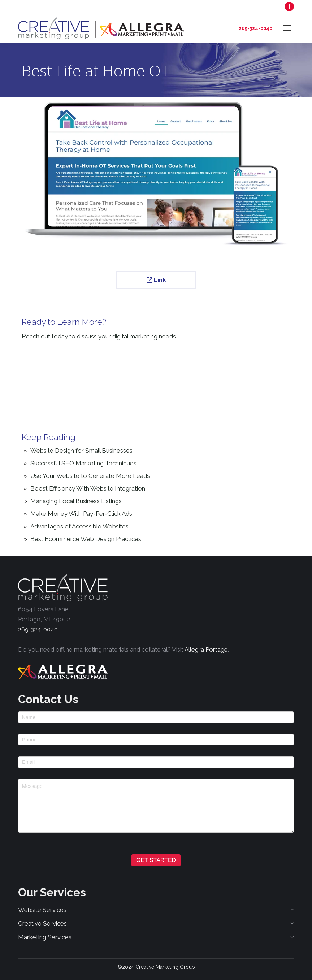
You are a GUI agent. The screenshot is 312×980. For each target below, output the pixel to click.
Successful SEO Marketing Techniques (83, 463)
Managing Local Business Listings (76, 501)
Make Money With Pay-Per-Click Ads (81, 514)
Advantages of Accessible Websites (79, 526)
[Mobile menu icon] (287, 28)
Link (156, 280)
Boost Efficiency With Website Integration (88, 488)
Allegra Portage (206, 649)
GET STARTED (156, 860)
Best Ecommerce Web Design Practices (86, 539)
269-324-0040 (255, 28)
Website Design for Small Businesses (81, 451)
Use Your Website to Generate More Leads (90, 476)
